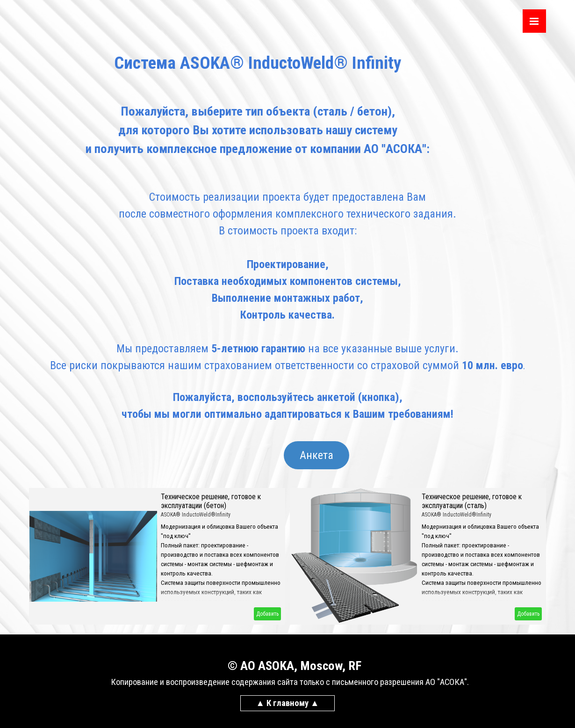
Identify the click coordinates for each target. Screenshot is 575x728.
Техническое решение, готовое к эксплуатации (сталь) (472, 501)
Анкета (316, 455)
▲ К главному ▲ (288, 703)
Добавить (267, 614)
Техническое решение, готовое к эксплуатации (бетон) (211, 501)
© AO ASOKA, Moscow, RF (295, 666)
